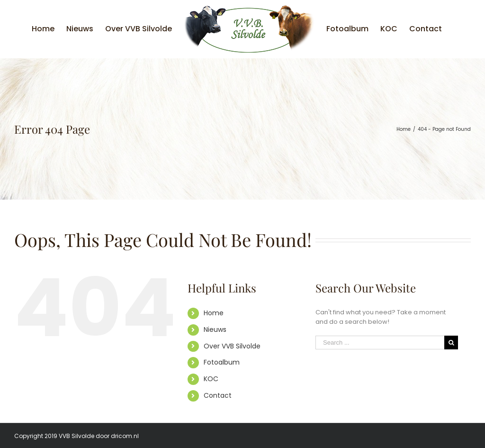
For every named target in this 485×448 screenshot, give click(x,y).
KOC (211, 379)
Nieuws (215, 329)
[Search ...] (380, 343)
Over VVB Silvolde (232, 346)
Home (214, 313)
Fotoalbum (222, 362)
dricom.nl (125, 436)
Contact (218, 395)
